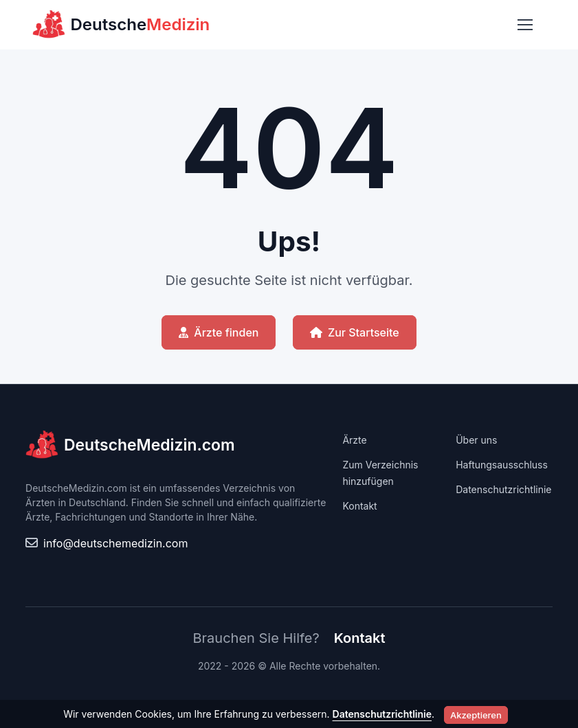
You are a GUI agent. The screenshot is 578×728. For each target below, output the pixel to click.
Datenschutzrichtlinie (503, 489)
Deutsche (121, 25)
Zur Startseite (355, 332)
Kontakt (359, 506)
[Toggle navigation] (524, 25)
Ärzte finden (219, 332)
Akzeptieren (476, 715)
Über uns (476, 440)
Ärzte (354, 440)
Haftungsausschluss (502, 465)
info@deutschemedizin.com (115, 543)
